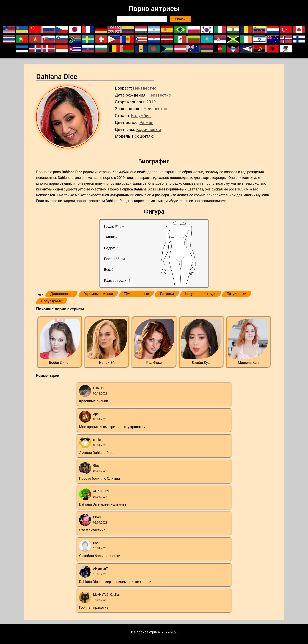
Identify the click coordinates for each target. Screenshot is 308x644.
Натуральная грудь (201, 294)
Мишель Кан (248, 363)
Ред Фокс (154, 363)
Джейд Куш (201, 363)
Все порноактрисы (145, 632)
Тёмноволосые (137, 294)
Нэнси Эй (107, 363)
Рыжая (146, 122)
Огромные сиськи (98, 294)
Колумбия (141, 116)
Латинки (167, 294)
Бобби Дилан (60, 363)
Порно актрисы (154, 9)
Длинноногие (61, 294)
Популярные (52, 301)
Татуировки (237, 294)
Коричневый (149, 129)
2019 (151, 102)
